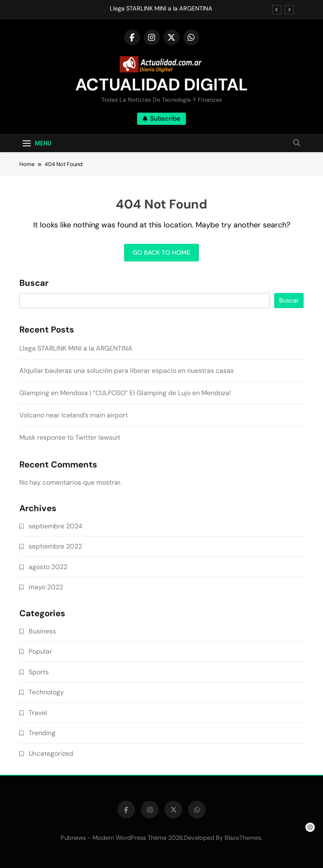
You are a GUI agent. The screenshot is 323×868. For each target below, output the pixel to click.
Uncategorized (51, 753)
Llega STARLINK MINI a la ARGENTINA (161, 9)
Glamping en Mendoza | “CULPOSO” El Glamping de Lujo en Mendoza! (125, 393)
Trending (42, 733)
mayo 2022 (46, 587)
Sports (39, 672)
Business (42, 631)
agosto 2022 (48, 567)
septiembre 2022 (55, 546)
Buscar (34, 283)
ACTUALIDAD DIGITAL (161, 84)
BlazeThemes (243, 838)
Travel (38, 713)
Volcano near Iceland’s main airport (74, 415)
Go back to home (161, 253)
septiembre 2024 (56, 526)
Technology (46, 692)
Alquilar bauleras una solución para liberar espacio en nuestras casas (127, 371)
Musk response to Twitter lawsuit (70, 437)
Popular (40, 651)
